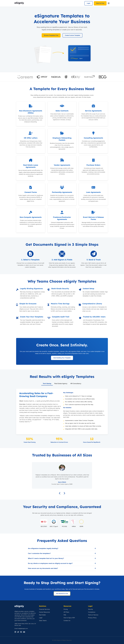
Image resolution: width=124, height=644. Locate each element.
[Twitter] (18, 632)
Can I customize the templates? (62, 553)
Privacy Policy (92, 618)
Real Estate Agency (61, 384)
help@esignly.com (23, 628)
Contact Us (67, 621)
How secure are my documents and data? (62, 568)
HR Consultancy (76, 384)
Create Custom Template (72, 35)
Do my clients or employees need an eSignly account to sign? (62, 563)
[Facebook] (21, 632)
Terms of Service (93, 615)
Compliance (92, 612)
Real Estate (42, 615)
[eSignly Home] (19, 3)
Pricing (66, 609)
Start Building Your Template (62, 358)
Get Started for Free (62, 594)
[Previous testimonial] (60, 493)
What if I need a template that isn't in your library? (62, 558)
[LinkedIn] (15, 632)
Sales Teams (43, 621)
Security (91, 609)
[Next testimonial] (64, 493)
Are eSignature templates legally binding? (62, 548)
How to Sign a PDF (69, 618)
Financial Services (44, 609)
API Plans (66, 612)
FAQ (65, 615)
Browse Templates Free (51, 35)
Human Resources (44, 612)
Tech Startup (47, 384)
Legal (41, 618)
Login (89, 3)
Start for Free (100, 3)
